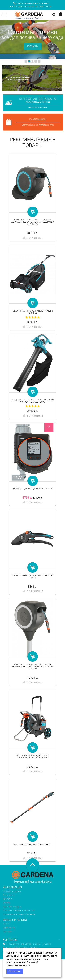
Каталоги (7, 931)
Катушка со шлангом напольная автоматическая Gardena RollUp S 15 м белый (32, 667)
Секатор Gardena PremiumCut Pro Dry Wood (33, 577)
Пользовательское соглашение (19, 914)
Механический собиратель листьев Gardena (33, 312)
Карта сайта (9, 928)
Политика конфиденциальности (19, 910)
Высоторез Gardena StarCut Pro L (32, 844)
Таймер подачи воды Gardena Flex (32, 489)
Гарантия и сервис (12, 907)
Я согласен (15, 971)
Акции (6, 924)
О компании (9, 895)
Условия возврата (12, 891)
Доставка (7, 899)
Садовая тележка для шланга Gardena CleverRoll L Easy (32, 757)
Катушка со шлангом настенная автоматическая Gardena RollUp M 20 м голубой (33, 222)
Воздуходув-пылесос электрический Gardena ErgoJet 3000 (33, 401)
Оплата (6, 903)
